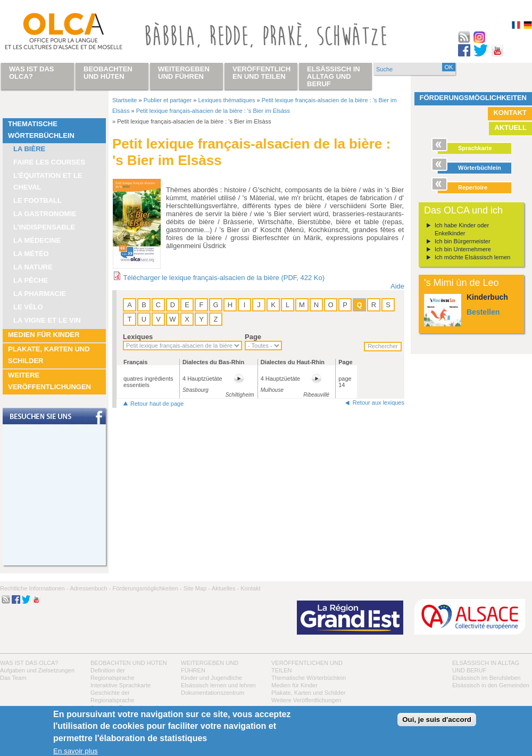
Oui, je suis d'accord (437, 720)
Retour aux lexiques (379, 402)
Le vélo (28, 307)
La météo (31, 254)
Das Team (13, 678)
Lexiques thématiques (226, 100)
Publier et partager (168, 100)
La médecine (37, 240)
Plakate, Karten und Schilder (49, 355)
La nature (33, 267)
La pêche (31, 280)
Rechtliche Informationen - (34, 588)
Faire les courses (49, 162)
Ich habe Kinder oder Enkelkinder (462, 229)
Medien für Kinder (44, 335)
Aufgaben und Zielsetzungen (37, 670)
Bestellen (483, 312)
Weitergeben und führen (184, 73)
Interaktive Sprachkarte (120, 685)
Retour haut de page (157, 404)
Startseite (124, 100)
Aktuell (510, 128)
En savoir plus (76, 751)
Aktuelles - (225, 588)
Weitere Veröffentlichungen (49, 381)
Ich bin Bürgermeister (463, 241)
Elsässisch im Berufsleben (486, 678)
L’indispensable (44, 227)
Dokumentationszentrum (213, 693)
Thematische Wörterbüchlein (41, 130)
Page (253, 337)
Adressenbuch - (90, 588)
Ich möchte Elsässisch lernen (472, 257)
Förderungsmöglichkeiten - (147, 588)
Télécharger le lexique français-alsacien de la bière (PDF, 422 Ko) (224, 278)
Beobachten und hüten (129, 663)
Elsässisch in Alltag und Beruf (334, 76)
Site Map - (197, 588)
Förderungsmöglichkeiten (473, 98)
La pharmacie (40, 294)
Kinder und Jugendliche (211, 678)
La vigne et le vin (47, 320)
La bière (29, 149)
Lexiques (138, 337)
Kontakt (510, 113)
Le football (38, 200)
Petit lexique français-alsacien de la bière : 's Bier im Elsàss (213, 111)
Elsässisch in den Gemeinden (491, 685)
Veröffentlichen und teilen (261, 73)
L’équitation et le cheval (48, 181)
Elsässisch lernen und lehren (218, 685)
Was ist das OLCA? (29, 663)
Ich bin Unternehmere (463, 249)
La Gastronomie (45, 214)
